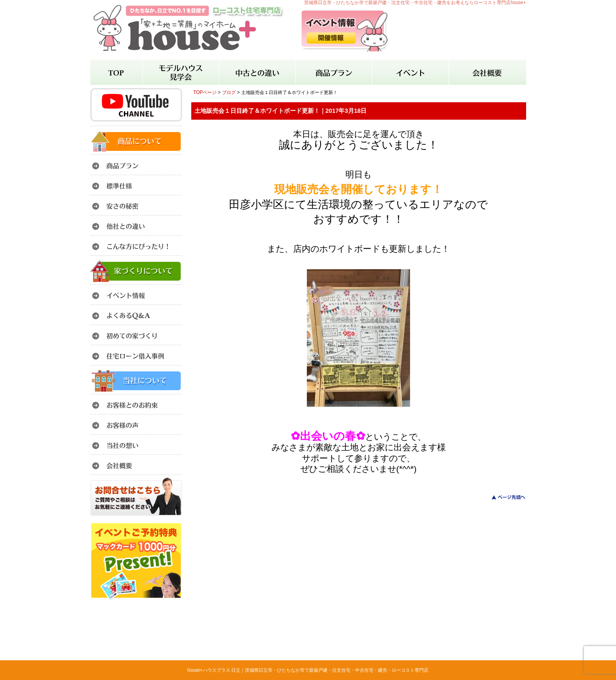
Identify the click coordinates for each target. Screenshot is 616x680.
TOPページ (205, 92)
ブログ (229, 92)
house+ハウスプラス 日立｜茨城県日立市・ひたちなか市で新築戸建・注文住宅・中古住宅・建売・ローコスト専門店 (308, 670)
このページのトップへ (503, 497)
